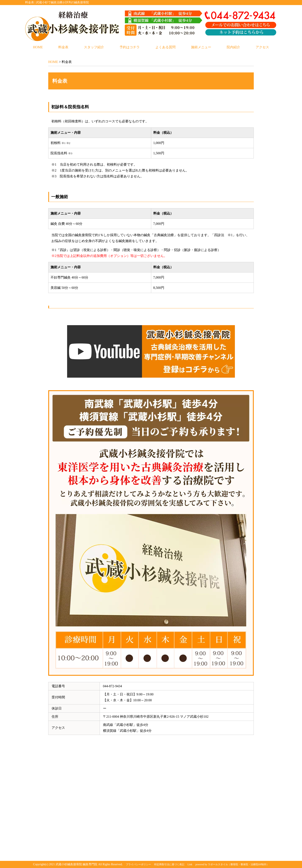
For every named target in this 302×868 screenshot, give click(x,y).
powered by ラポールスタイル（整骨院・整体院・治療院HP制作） (232, 864)
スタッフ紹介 (94, 47)
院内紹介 (233, 47)
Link (190, 864)
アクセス (262, 47)
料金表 (63, 47)
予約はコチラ (130, 47)
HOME (38, 47)
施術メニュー (201, 47)
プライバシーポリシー (138, 864)
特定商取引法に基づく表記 (169, 864)
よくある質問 (165, 47)
